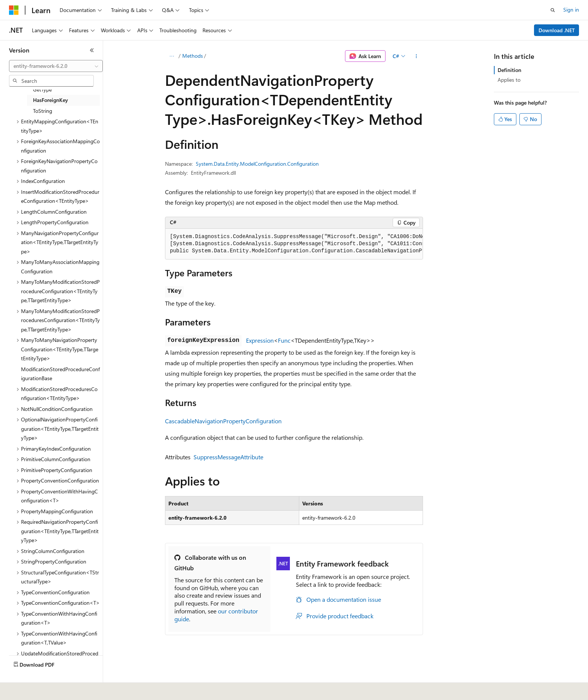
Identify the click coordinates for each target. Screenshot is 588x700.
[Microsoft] (14, 10)
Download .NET (557, 30)
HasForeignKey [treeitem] (50, 100)
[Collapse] (92, 50)
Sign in (571, 10)
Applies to (509, 80)
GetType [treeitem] (42, 89)
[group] (294, 244)
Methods (193, 56)
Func (284, 340)
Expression (260, 340)
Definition (509, 70)
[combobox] (56, 66)
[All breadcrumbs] (172, 56)
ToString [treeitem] (43, 111)
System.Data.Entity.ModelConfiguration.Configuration (257, 164)
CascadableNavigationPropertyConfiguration (223, 421)
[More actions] (416, 56)
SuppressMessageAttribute (228, 457)
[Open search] (553, 10)
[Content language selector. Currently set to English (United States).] (43, 689)
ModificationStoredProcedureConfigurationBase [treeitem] (60, 374)
